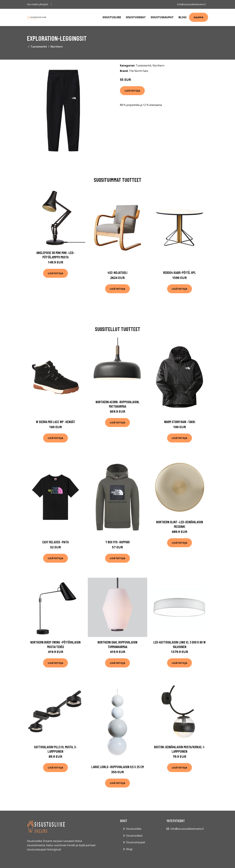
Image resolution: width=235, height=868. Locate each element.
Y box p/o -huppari (118, 542)
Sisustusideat (136, 17)
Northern (57, 47)
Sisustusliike (112, 17)
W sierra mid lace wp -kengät (55, 422)
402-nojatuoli (117, 272)
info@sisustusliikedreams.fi (191, 4)
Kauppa (199, 17)
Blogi (183, 17)
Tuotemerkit (39, 47)
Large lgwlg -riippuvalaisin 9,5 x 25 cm (118, 767)
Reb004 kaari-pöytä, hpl (180, 272)
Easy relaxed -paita (56, 542)
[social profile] (51, 4)
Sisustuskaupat (162, 17)
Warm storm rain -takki (180, 422)
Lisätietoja (132, 91)
